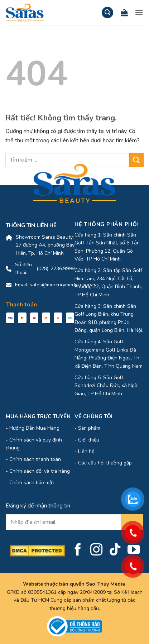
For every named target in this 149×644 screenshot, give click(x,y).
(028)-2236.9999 (56, 269)
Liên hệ (86, 451)
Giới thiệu (89, 440)
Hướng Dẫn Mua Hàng (34, 428)
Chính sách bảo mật (32, 483)
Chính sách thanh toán (35, 459)
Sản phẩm (89, 428)
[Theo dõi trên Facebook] (78, 550)
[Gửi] (136, 160)
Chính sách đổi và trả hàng (40, 471)
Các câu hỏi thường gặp (105, 463)
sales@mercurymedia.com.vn (63, 285)
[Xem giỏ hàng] (124, 13)
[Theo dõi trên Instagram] (97, 550)
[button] (107, 13)
